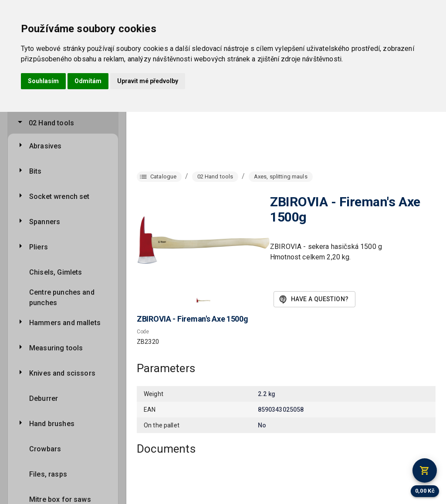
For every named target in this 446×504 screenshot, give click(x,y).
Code (143, 332)
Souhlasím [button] (43, 81)
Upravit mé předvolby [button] (148, 81)
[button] (203, 300)
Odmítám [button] (88, 81)
